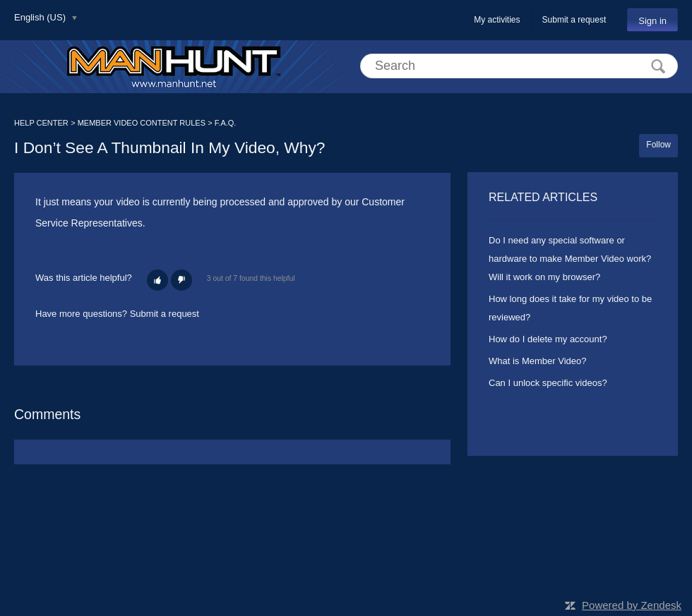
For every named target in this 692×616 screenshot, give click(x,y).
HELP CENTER (41, 123)
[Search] (519, 66)
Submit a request (574, 20)
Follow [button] (658, 145)
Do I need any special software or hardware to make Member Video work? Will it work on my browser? (570, 259)
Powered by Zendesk (632, 605)
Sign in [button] (652, 21)
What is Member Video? (538, 361)
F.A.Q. (226, 123)
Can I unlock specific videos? (548, 383)
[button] (157, 280)
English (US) (41, 17)
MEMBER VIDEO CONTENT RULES (142, 123)
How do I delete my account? (548, 339)
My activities (497, 20)
